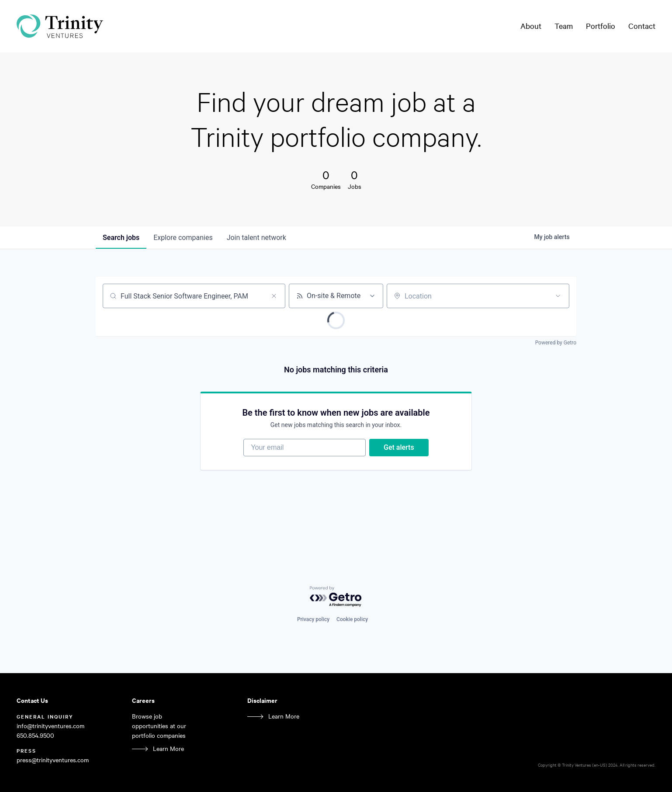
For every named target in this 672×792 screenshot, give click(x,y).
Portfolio (601, 26)
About (531, 26)
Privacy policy (313, 619)
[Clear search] (274, 296)
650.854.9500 (35, 735)
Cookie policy (352, 619)
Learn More (168, 749)
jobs (121, 238)
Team (564, 26)
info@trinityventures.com (50, 726)
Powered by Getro (556, 343)
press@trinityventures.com (53, 760)
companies (183, 238)
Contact (642, 26)
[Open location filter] (558, 296)
